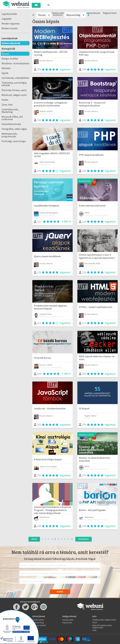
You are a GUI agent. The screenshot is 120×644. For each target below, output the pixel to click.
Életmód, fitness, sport (14, 90)
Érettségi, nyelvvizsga (14, 141)
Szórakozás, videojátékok (15, 78)
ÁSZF (95, 623)
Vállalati (6, 68)
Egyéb (5, 73)
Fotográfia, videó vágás (14, 129)
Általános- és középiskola (15, 63)
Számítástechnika (11, 124)
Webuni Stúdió (39, 625)
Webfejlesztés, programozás (10, 135)
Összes (5, 54)
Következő (84, 539)
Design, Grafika (10, 59)
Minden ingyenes (11, 23)
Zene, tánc (7, 105)
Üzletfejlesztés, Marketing (10, 111)
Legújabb (6, 19)
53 (72, 539)
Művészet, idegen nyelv (14, 95)
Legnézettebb (9, 14)
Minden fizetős (10, 28)
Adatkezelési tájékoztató (104, 620)
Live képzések (10, 38)
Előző (34, 539)
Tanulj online (68, 620)
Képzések (67, 623)
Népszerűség (75, 15)
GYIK (94, 630)
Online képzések (11, 43)
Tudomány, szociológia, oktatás (14, 84)
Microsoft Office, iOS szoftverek (12, 118)
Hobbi (5, 100)
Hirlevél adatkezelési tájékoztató (102, 626)
